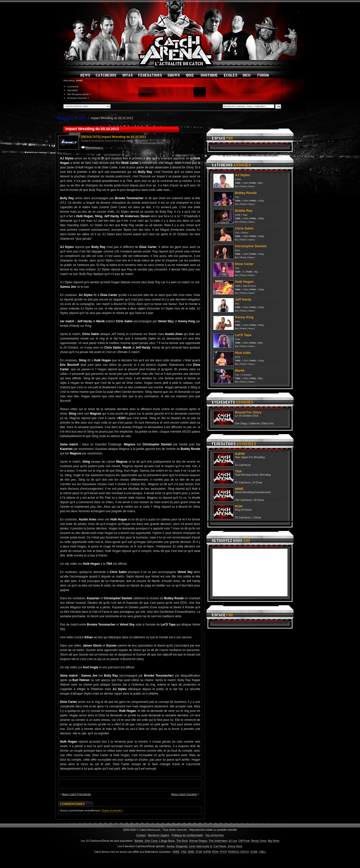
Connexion (73, 86)
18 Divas (257, 482)
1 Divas (257, 517)
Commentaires (94, 148)
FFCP (223, 852)
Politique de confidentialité (187, 835)
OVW (238, 339)
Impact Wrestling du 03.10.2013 (124, 137)
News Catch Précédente (76, 794)
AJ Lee (233, 841)
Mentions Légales (159, 835)
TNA (237, 197)
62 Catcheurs (243, 482)
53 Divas (259, 500)
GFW (237, 357)
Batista (139, 841)
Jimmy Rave (235, 846)
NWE (191, 852)
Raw (245, 215)
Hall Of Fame (249, 286)
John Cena (151, 841)
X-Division (247, 375)
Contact (141, 835)
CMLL (262, 852)
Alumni (245, 233)
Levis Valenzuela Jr (200, 846)
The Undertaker (218, 841)
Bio (236, 186)
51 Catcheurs (243, 465)
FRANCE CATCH (238, 852)
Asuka (170, 846)
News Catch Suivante (184, 794)
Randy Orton (259, 841)
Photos (243, 186)
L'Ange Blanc (167, 841)
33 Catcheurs (243, 517)
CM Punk (244, 841)
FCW (199, 852)
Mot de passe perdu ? (79, 94)
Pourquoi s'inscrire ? (78, 98)
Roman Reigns (198, 841)
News (251, 186)
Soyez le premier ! (112, 810)
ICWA (254, 852)
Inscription (73, 90)
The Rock (182, 841)
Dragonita (182, 846)
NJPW (238, 179)
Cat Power (220, 846)
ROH (237, 250)
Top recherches (214, 835)
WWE (238, 215)
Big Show (274, 841)
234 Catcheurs (244, 500)
